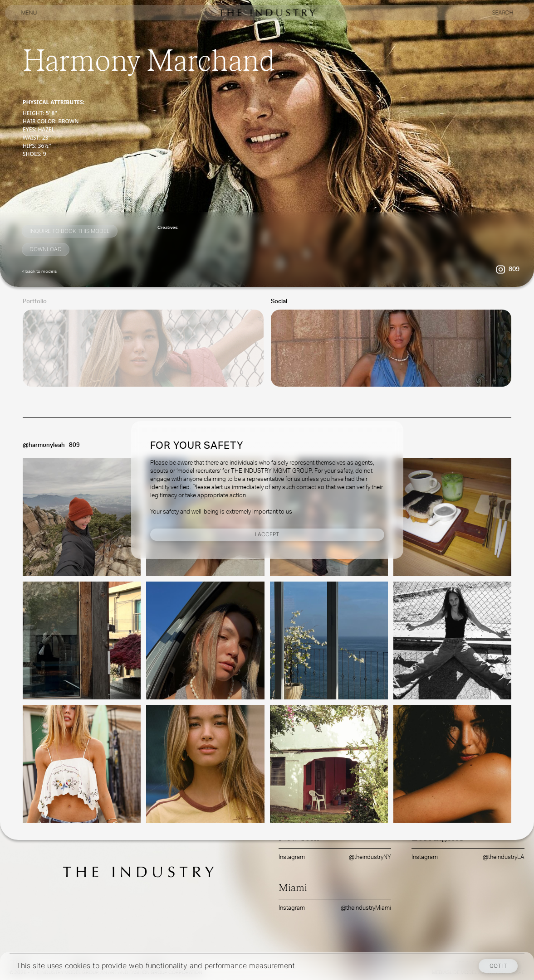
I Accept (267, 534)
